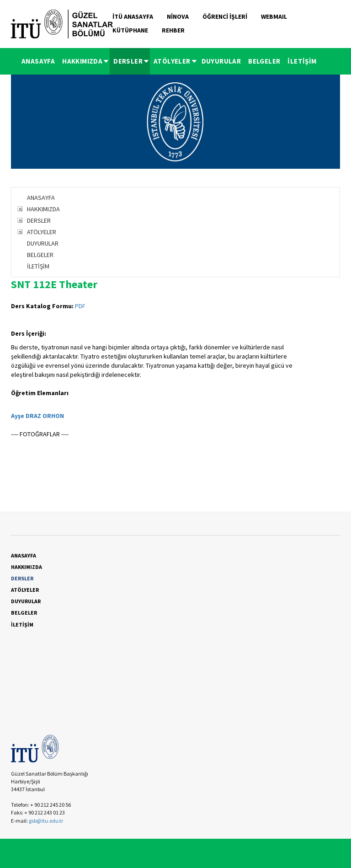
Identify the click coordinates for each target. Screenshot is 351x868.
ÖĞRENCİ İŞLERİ (225, 16)
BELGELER (264, 61)
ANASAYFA (38, 61)
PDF (80, 306)
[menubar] (169, 61)
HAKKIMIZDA (86, 61)
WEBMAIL (274, 16)
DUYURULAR (221, 61)
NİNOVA (178, 16)
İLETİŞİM (302, 61)
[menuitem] (38, 61)
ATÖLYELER (176, 61)
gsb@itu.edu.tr (46, 821)
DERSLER (132, 61)
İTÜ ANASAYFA (133, 16)
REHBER (173, 30)
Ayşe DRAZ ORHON (37, 416)
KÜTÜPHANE (130, 30)
